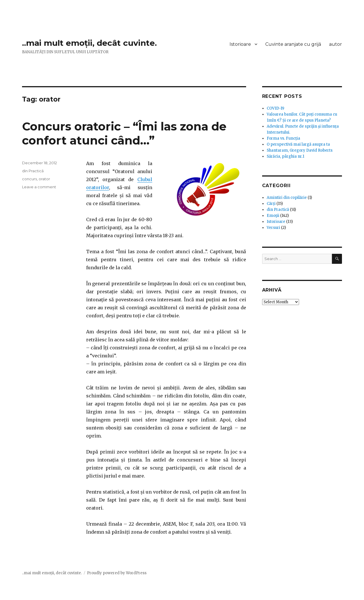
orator (44, 179)
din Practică (33, 171)
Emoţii (273, 216)
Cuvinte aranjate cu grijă (293, 44)
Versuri (273, 228)
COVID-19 (275, 108)
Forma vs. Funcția (283, 138)
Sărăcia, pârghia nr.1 (285, 156)
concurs (29, 179)
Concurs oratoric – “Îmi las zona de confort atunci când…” (124, 133)
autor (336, 44)
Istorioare (240, 44)
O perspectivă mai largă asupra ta (298, 144)
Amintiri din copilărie (287, 198)
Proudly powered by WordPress (117, 573)
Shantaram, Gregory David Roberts (300, 150)
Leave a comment (39, 187)
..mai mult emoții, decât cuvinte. (89, 43)
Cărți (271, 204)
